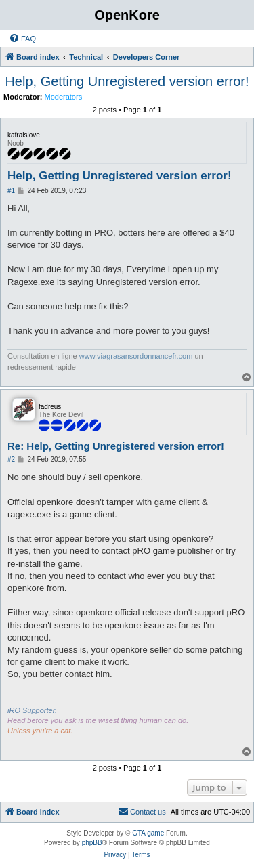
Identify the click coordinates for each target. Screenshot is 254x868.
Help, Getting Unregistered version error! (127, 81)
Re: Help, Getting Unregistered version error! (116, 446)
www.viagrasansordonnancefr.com (136, 356)
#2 (11, 459)
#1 (11, 191)
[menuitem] (22, 39)
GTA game (148, 833)
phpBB (92, 843)
